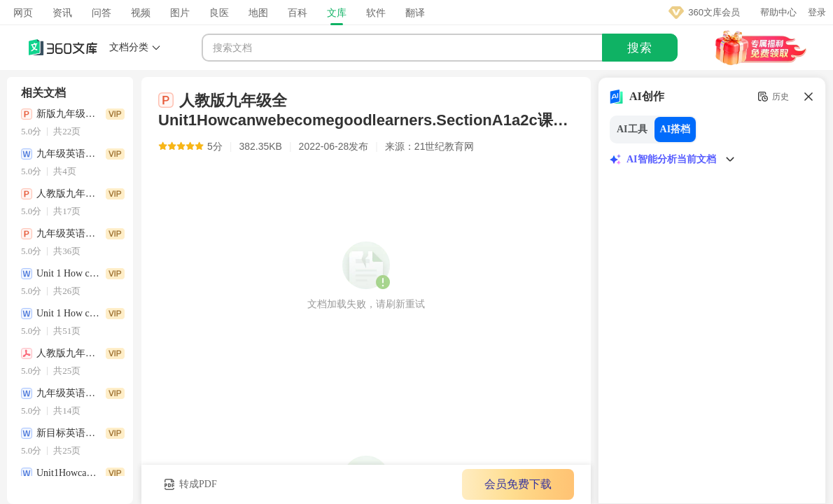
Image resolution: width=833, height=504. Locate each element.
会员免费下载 (518, 484)
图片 (180, 13)
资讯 (62, 13)
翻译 (415, 13)
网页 (23, 13)
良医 (219, 13)
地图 (258, 13)
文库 (337, 13)
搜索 (640, 48)
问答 (101, 13)
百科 (297, 13)
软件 (376, 13)
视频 (141, 13)
